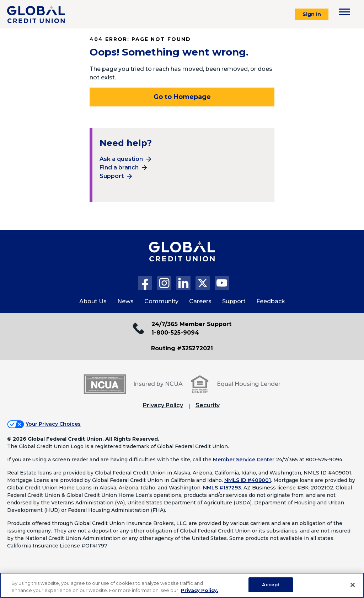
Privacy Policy (163, 405)
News (125, 301)
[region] (182, 585)
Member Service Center (244, 460)
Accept (271, 584)
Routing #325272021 (182, 348)
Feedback (271, 301)
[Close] (353, 585)
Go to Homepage (182, 97)
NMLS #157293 (222, 488)
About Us (93, 301)
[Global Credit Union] (36, 14)
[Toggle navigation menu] (344, 12)
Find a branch (119, 167)
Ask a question (121, 159)
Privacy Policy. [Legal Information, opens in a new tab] (200, 590)
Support (112, 176)
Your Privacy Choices (53, 424)
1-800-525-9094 (175, 333)
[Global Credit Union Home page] (182, 258)
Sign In (312, 14)
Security (208, 405)
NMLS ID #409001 (248, 480)
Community (161, 301)
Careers (200, 301)
